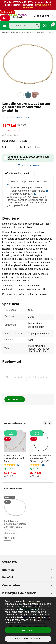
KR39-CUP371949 (30, 147)
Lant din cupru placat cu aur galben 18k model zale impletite (15, 524)
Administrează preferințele (28, 639)
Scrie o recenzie (22, 118)
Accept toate (28, 630)
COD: (5, 147)
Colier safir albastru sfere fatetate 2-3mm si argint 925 (41, 458)
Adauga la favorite (28, 166)
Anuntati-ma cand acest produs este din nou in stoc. (27, 158)
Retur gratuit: (9, 141)
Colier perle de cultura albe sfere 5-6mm (15, 458)
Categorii (4, 26)
